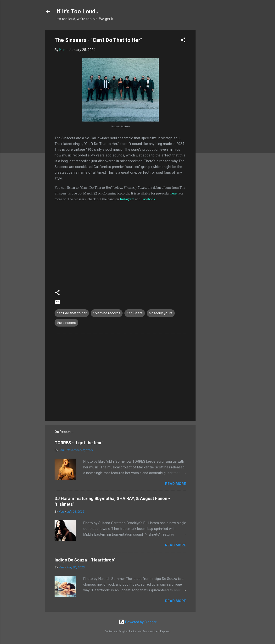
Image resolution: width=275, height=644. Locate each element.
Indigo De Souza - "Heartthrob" (85, 560)
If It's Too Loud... (78, 11)
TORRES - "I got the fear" (79, 443)
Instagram (127, 199)
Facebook (148, 199)
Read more (176, 484)
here (174, 193)
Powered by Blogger (137, 622)
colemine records (107, 313)
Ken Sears (135, 313)
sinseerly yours (161, 313)
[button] (183, 41)
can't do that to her (72, 313)
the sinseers (66, 323)
